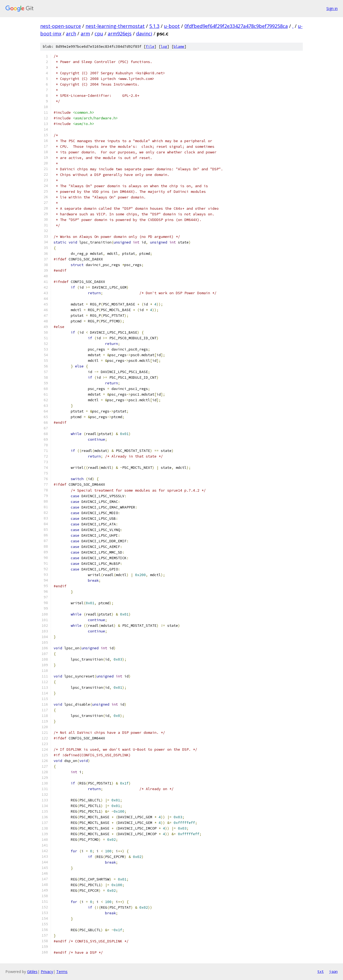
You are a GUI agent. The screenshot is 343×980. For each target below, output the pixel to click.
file (150, 47)
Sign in (332, 8)
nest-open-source (61, 26)
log (164, 47)
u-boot (172, 26)
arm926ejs (120, 34)
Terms (62, 972)
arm (85, 34)
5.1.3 (154, 26)
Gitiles (32, 972)
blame (179, 47)
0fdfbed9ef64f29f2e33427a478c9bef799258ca (236, 26)
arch (71, 34)
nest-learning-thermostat (115, 26)
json (333, 971)
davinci (144, 34)
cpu (99, 34)
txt (320, 971)
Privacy (47, 972)
